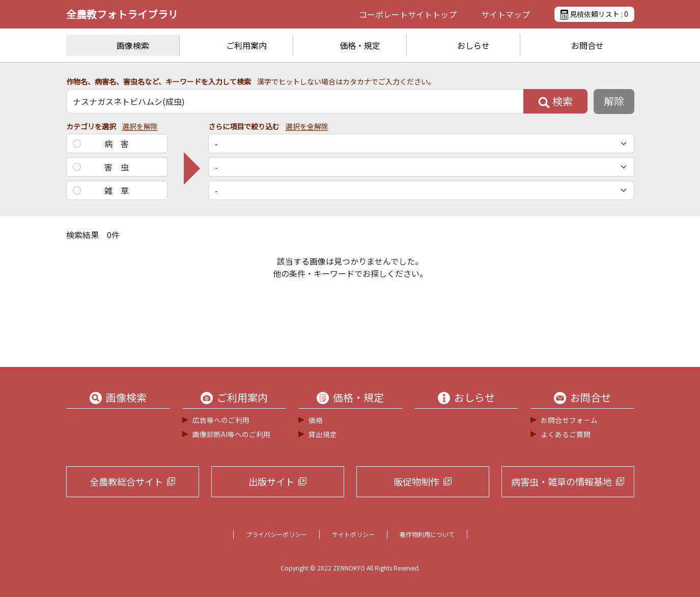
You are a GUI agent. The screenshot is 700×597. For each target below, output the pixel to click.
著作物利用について (427, 534)
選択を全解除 (307, 126)
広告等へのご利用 (221, 420)
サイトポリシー (353, 534)
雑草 (121, 190)
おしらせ (473, 45)
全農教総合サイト (126, 481)
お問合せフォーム (569, 420)
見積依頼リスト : (594, 14)
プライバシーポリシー (276, 534)
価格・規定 (360, 45)
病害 (121, 144)
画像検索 (133, 45)
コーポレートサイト (408, 14)
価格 (316, 420)
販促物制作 (416, 481)
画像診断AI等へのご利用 (231, 434)
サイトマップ (506, 14)
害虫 (121, 167)
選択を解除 (140, 126)
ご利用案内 (246, 45)
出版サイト (271, 481)
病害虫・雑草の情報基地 (562, 481)
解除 (614, 101)
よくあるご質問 (566, 434)
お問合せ (587, 45)
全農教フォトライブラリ (122, 14)
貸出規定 (323, 434)
